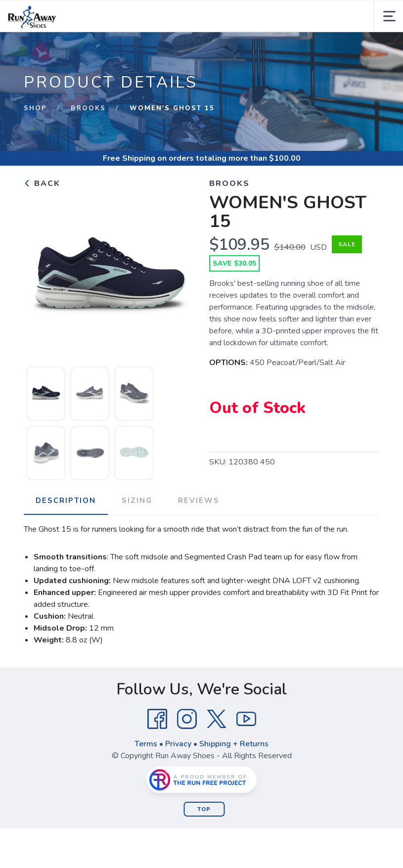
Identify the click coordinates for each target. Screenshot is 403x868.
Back (42, 183)
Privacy (178, 744)
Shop (35, 108)
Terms (146, 744)
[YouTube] (246, 719)
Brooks (88, 108)
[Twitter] (217, 719)
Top (204, 809)
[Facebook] (157, 719)
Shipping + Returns (234, 744)
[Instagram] (187, 719)
